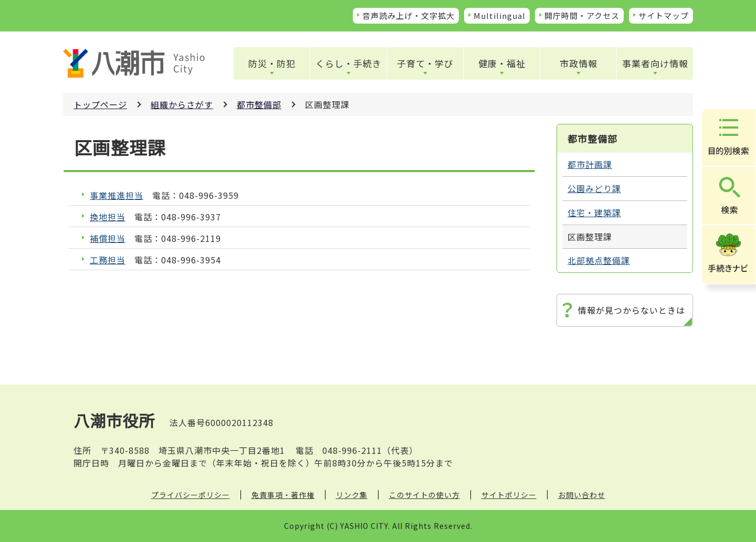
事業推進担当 (117, 195)
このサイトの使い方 (424, 495)
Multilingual (500, 15)
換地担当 (108, 217)
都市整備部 (259, 104)
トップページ (100, 104)
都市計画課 (590, 164)
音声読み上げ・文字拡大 (408, 15)
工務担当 (108, 260)
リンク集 (352, 495)
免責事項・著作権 (283, 495)
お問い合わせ (582, 495)
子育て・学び (425, 63)
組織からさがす (182, 104)
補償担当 (108, 238)
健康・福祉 (502, 63)
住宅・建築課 (594, 212)
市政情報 (579, 63)
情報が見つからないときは (632, 310)
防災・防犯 (272, 63)
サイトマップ (664, 15)
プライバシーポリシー (191, 495)
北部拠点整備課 (599, 260)
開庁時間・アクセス (582, 15)
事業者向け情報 (655, 63)
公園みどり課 (594, 188)
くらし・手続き (349, 63)
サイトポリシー (509, 495)
